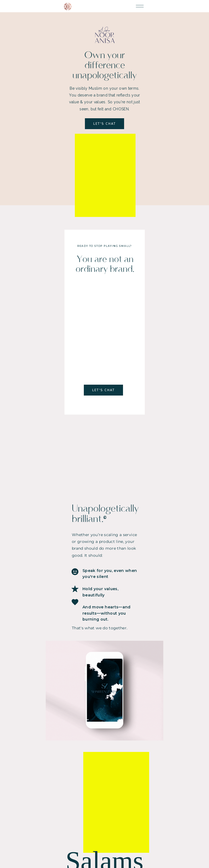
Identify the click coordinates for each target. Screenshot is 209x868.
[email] (104, 771)
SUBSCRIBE (104, 782)
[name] (104, 762)
